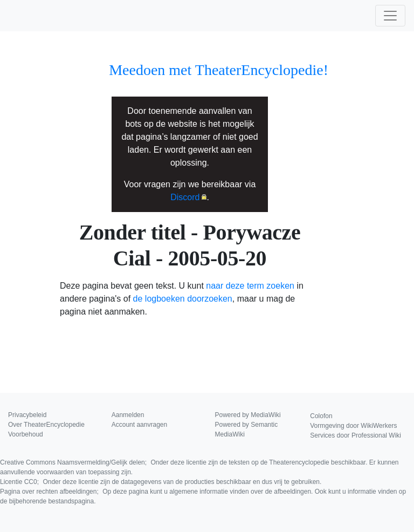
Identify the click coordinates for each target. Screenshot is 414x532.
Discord (185, 197)
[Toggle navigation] (390, 16)
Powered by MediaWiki (248, 415)
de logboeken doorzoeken (183, 299)
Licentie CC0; (161, 482)
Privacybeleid (27, 415)
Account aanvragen (139, 425)
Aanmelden (128, 415)
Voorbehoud (26, 434)
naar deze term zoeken (250, 286)
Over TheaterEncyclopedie (46, 425)
